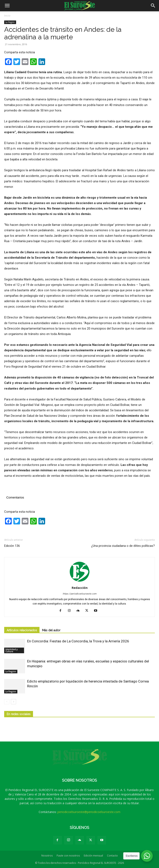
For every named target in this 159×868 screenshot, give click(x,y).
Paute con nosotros (68, 856)
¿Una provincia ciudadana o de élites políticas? (123, 546)
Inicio (7, 16)
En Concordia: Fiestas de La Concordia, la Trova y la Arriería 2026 (78, 641)
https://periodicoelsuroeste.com (80, 594)
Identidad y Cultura (11, 650)
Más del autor (51, 630)
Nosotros (47, 856)
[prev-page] (7, 702)
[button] (7, 6)
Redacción (80, 588)
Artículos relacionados (22, 630)
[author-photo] (80, 582)
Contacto (112, 856)
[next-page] (13, 702)
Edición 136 (12, 546)
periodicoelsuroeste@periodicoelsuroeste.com (89, 812)
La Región (10, 22)
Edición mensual (93, 856)
